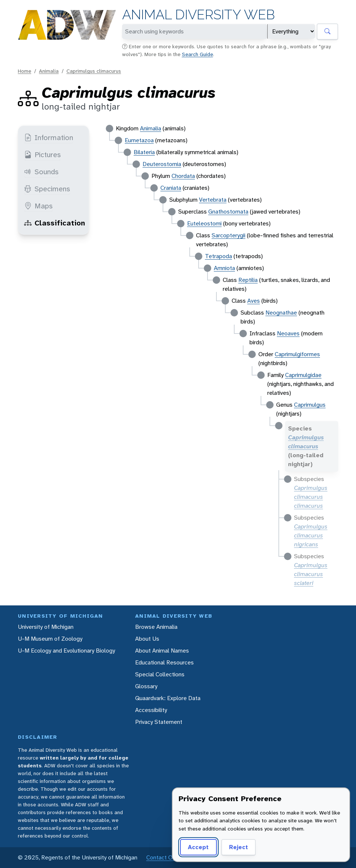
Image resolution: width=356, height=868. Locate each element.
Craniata (171, 188)
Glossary (146, 686)
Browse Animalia (156, 627)
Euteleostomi (204, 223)
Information (49, 137)
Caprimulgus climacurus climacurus (311, 497)
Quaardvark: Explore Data (168, 698)
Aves (254, 301)
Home (25, 71)
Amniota (224, 268)
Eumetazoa (139, 140)
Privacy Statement (159, 722)
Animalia (49, 71)
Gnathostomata (228, 212)
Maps (38, 206)
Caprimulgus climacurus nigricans (311, 535)
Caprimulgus (310, 405)
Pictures (43, 155)
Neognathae (281, 313)
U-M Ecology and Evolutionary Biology (66, 651)
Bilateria (144, 152)
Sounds (41, 172)
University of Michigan (46, 627)
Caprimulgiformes (297, 354)
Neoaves (288, 333)
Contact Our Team (170, 857)
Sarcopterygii (228, 235)
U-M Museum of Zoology (50, 639)
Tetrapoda (218, 256)
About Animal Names (162, 651)
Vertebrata (213, 200)
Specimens (47, 189)
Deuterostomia (162, 164)
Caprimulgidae (303, 375)
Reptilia (248, 280)
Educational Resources (164, 662)
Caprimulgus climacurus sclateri (311, 574)
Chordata (183, 176)
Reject (239, 847)
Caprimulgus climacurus (94, 71)
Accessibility (151, 710)
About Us (147, 639)
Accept (198, 847)
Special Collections (160, 674)
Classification (55, 223)
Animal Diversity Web (198, 15)
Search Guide (197, 54)
